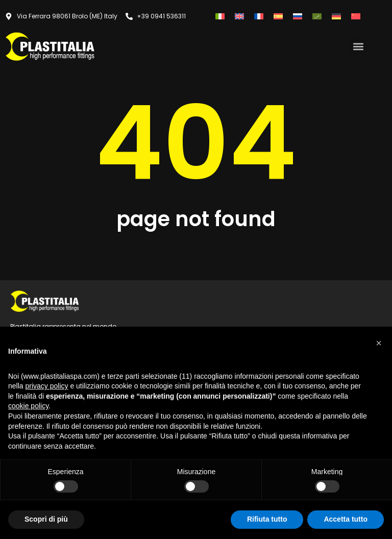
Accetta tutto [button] (346, 519)
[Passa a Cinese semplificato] (356, 16)
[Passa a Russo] (298, 16)
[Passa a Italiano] (220, 16)
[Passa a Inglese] (239, 16)
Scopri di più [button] (46, 519)
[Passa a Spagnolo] (278, 16)
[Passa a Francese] (259, 16)
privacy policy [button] (46, 386)
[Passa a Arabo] (317, 16)
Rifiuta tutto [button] (267, 519)
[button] (358, 46)
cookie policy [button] (28, 406)
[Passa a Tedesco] (336, 16)
